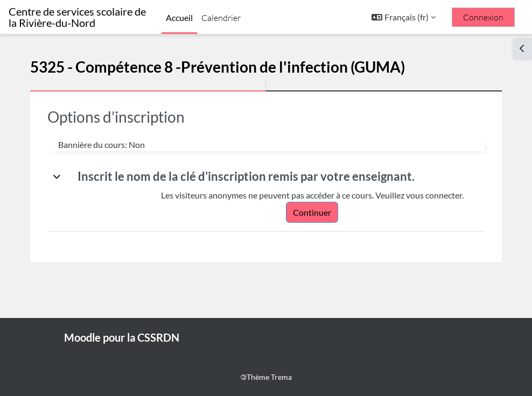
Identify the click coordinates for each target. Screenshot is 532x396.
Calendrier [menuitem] (221, 18)
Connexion (483, 17)
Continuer (312, 212)
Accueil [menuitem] (179, 17)
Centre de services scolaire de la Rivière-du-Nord (77, 17)
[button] (404, 17)
